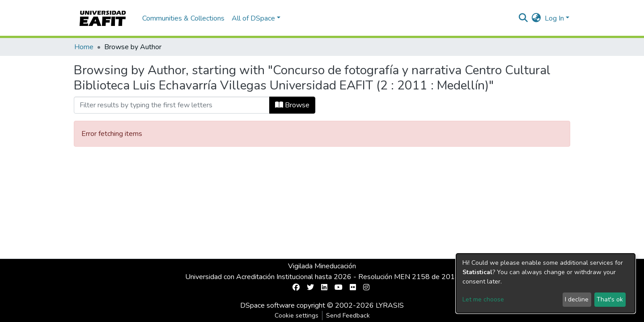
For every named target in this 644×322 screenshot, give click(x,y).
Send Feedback (348, 316)
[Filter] (172, 105)
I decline (577, 299)
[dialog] (546, 283)
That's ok (610, 299)
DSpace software (267, 305)
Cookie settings (297, 316)
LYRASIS (390, 305)
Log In (554, 18)
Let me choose (483, 299)
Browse (292, 105)
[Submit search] (523, 18)
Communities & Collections (183, 18)
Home (84, 47)
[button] (536, 18)
